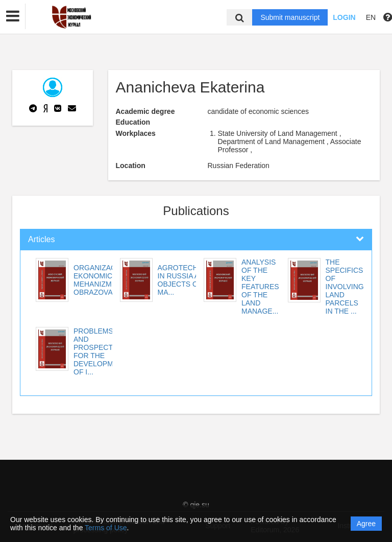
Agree (366, 524)
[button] (13, 16)
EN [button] (371, 17)
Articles (41, 239)
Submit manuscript (290, 17)
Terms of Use (106, 528)
